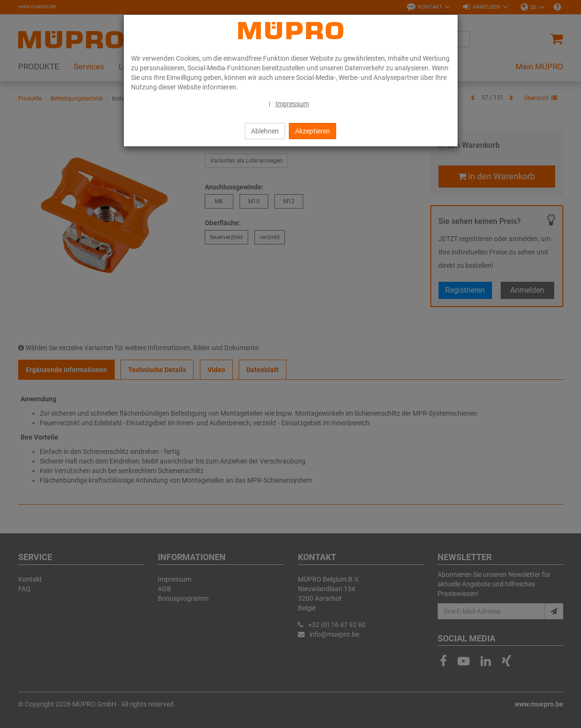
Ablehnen (265, 131)
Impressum (292, 104)
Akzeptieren (312, 131)
